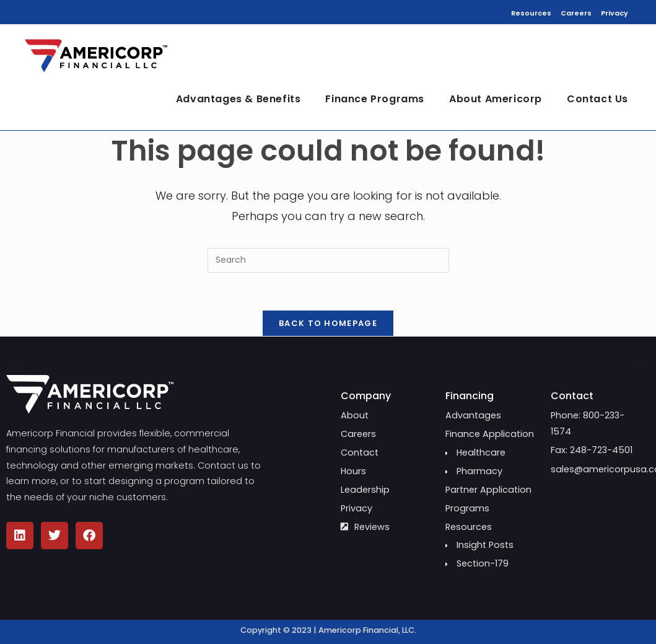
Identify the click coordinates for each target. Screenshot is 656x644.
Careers (576, 13)
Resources (531, 13)
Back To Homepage (328, 323)
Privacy (614, 13)
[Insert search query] (328, 260)
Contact (572, 396)
